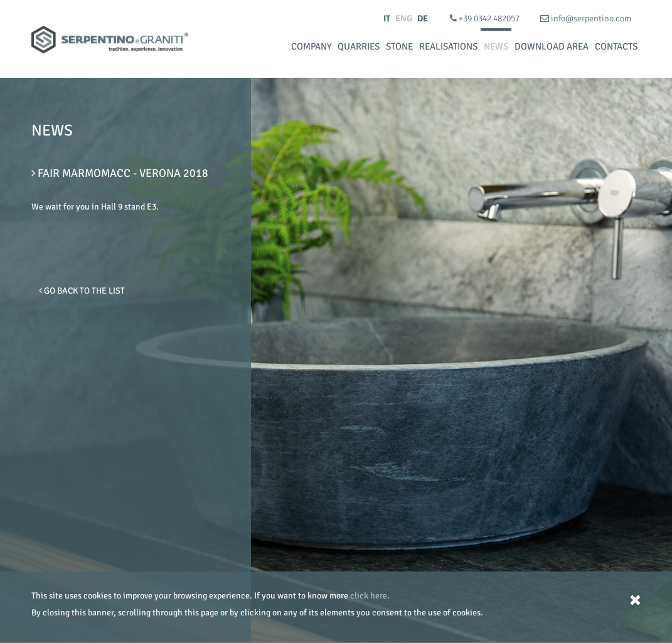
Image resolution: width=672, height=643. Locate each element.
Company (311, 46)
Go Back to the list (82, 291)
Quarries (359, 46)
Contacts (616, 46)
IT (387, 19)
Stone (399, 46)
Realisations (448, 46)
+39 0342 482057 (486, 19)
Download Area (552, 46)
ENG (404, 19)
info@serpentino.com (586, 19)
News (496, 46)
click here (369, 596)
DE (423, 19)
